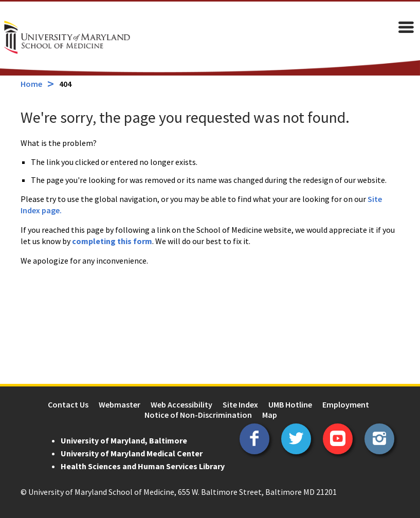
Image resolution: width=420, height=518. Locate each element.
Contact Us (68, 404)
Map (270, 415)
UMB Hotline (290, 404)
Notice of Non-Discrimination (198, 415)
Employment (346, 404)
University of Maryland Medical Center (132, 453)
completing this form (112, 241)
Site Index (240, 404)
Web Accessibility (181, 404)
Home (31, 84)
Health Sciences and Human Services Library (143, 466)
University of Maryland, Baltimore (124, 440)
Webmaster (120, 404)
